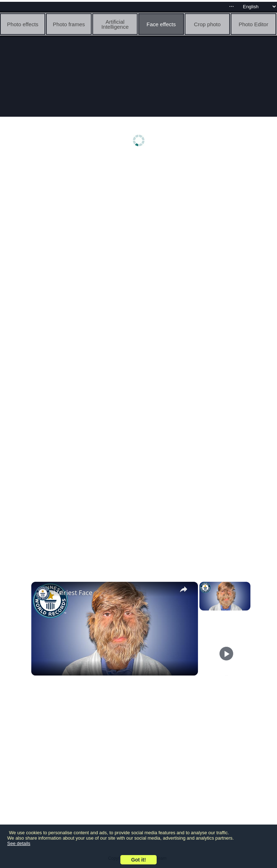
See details (19, 843)
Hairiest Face (73, 593)
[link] (43, 593)
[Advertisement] (140, 214)
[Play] (226, 654)
